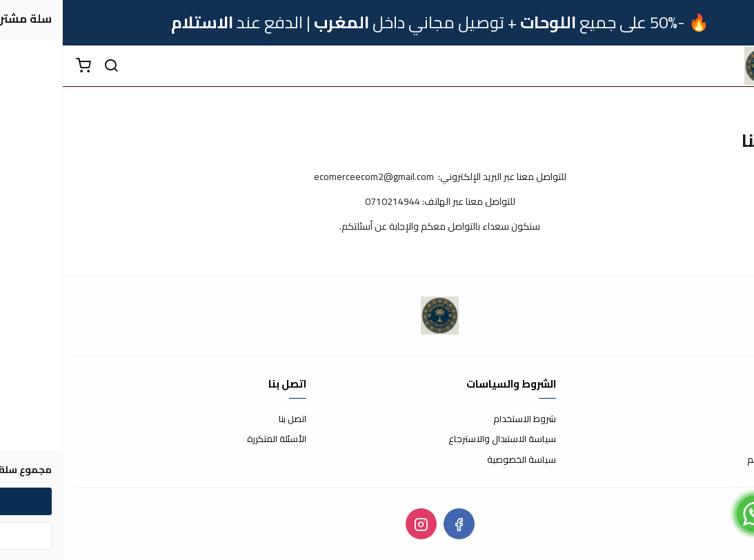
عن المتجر (726, 419)
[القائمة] (733, 66)
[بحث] (48, 66)
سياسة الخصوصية (459, 460)
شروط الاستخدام (462, 419)
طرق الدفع (723, 439)
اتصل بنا (230, 419)
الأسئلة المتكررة (214, 439)
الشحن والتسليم (714, 460)
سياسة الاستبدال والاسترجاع (439, 439)
